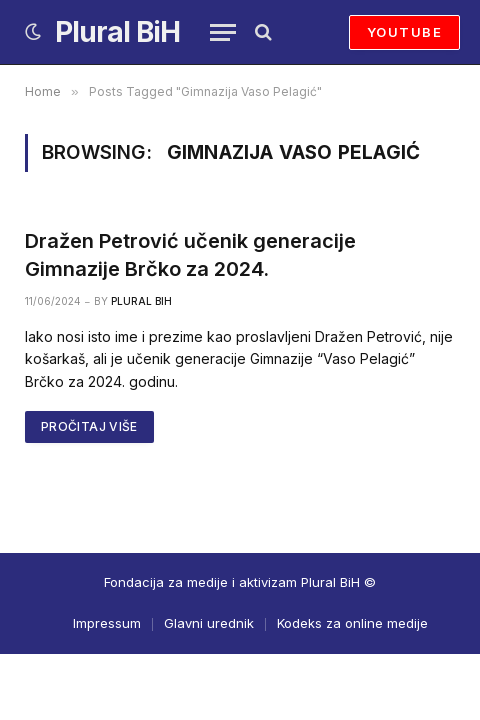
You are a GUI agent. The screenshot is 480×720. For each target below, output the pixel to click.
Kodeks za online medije (352, 623)
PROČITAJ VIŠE (89, 426)
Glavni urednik (209, 623)
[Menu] (223, 32)
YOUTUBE (404, 32)
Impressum (107, 623)
